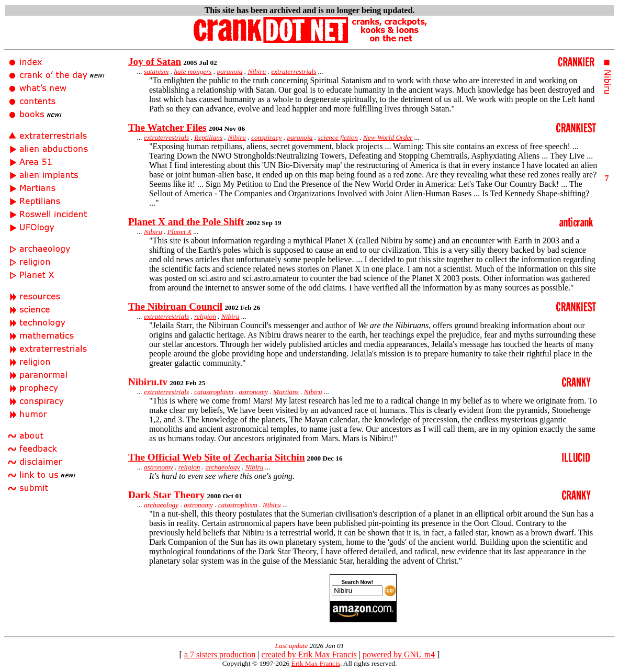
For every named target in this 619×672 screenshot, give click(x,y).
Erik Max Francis (316, 663)
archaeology (223, 467)
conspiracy (266, 137)
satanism (156, 71)
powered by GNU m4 (399, 654)
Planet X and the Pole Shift (186, 222)
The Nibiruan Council (175, 306)
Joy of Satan (155, 61)
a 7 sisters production (220, 654)
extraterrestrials (294, 71)
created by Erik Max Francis (309, 654)
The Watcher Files (167, 127)
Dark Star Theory (166, 495)
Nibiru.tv (148, 382)
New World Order (388, 137)
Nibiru (257, 71)
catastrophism (214, 392)
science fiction (338, 137)
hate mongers (193, 71)
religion (205, 316)
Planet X (179, 232)
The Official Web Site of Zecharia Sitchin (217, 457)
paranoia (230, 71)
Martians (286, 392)
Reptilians (208, 137)
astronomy (253, 392)
